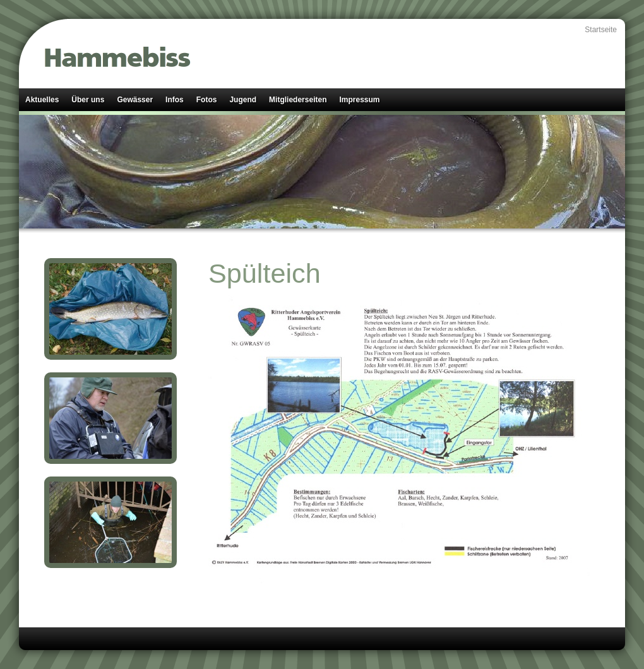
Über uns (88, 100)
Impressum (359, 100)
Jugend (243, 100)
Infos (175, 100)
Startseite (601, 30)
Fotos (207, 100)
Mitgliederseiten (298, 100)
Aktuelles (42, 100)
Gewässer (135, 100)
